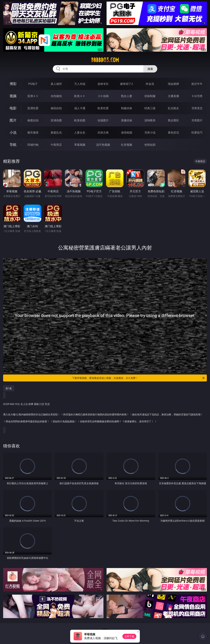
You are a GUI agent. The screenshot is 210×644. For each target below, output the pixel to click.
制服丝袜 (127, 108)
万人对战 (80, 84)
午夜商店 (56, 145)
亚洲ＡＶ (33, 96)
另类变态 (197, 108)
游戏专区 (103, 84)
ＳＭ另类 (197, 96)
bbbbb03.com (105, 60)
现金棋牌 (173, 84)
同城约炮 (33, 145)
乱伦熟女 (173, 108)
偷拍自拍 (56, 108)
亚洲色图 (56, 120)
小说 (13, 132)
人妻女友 (80, 132)
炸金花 (150, 84)
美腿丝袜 (127, 120)
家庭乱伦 (56, 132)
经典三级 (150, 108)
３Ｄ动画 (103, 96)
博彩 (13, 84)
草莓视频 (80, 145)
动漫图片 (103, 120)
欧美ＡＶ (80, 96)
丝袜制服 (150, 96)
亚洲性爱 (33, 108)
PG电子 (33, 84)
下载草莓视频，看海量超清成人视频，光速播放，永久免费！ (139, 378)
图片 (13, 120)
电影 (13, 108)
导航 (13, 145)
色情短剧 (150, 145)
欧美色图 (80, 120)
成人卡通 (80, 108)
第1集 (9, 388)
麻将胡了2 (127, 84)
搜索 (150, 69)
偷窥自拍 (33, 120)
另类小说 (150, 132)
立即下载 (129, 636)
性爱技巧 (197, 132)
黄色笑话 (173, 132)
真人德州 (56, 84)
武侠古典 (103, 132)
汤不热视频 (103, 145)
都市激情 (33, 132)
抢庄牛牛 (197, 84)
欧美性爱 (103, 108)
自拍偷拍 (56, 96)
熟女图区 (173, 120)
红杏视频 (127, 145)
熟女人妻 (127, 96)
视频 (13, 96)
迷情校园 (127, 132)
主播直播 (173, 96)
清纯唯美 (150, 120)
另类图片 (197, 120)
